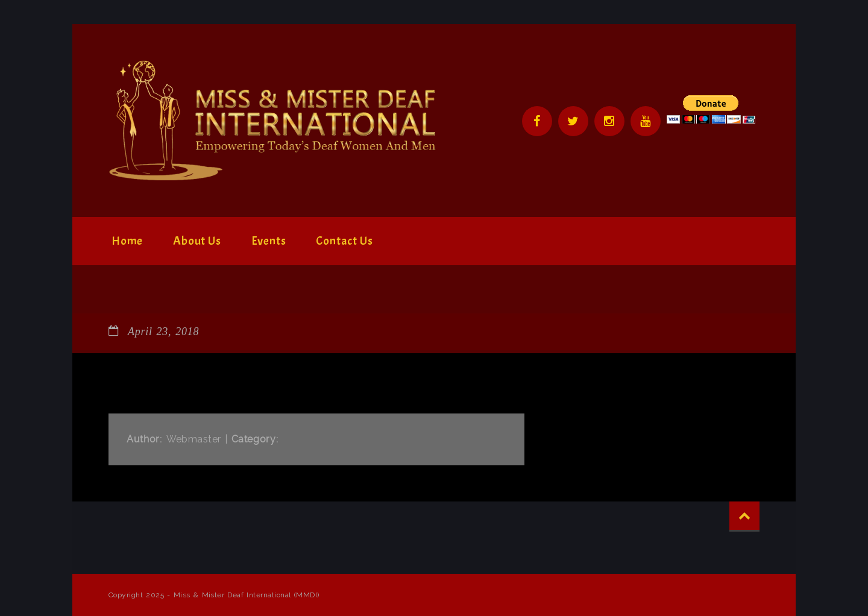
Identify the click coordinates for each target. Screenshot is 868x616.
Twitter (573, 121)
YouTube (646, 121)
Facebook (537, 121)
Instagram (609, 121)
